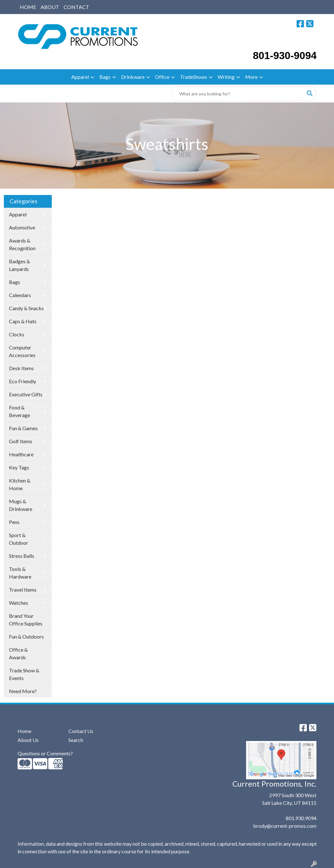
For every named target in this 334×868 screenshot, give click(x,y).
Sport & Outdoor (19, 539)
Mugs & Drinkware (21, 505)
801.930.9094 (301, 818)
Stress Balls (22, 556)
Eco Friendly (23, 381)
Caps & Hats (23, 321)
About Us (28, 740)
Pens (14, 522)
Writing (226, 77)
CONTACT (76, 7)
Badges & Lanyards (19, 265)
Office (162, 77)
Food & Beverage (19, 411)
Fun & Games (23, 428)
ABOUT (50, 7)
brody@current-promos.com (285, 826)
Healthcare (21, 454)
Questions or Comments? (45, 753)
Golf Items (21, 441)
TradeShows (194, 77)
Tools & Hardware (20, 573)
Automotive (22, 227)
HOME (28, 7)
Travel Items (23, 590)
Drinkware (133, 77)
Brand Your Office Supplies (26, 620)
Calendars (20, 295)
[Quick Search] (237, 94)
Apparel (80, 77)
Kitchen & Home (20, 484)
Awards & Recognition (22, 244)
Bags (105, 77)
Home (24, 731)
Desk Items (21, 368)
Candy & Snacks (26, 308)
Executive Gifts (26, 394)
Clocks (17, 334)
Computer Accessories (22, 351)
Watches (19, 603)
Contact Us (81, 731)
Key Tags (19, 467)
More (251, 77)
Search (76, 740)
